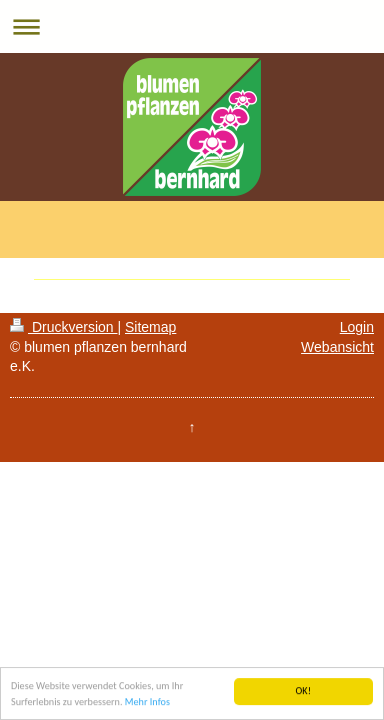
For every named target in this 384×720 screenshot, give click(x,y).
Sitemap (150, 327)
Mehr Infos (147, 702)
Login (357, 327)
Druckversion (63, 327)
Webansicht (337, 347)
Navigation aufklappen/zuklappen (192, 26)
